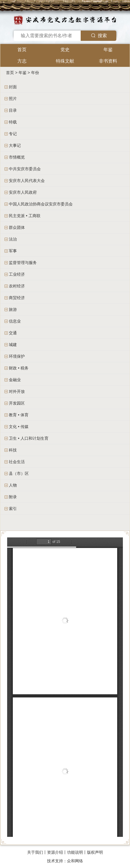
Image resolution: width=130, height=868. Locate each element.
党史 (65, 50)
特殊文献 (65, 61)
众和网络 (75, 861)
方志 (22, 61)
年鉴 (108, 50)
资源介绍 (55, 852)
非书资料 (108, 61)
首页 (22, 50)
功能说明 (75, 852)
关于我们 (35, 852)
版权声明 (95, 852)
